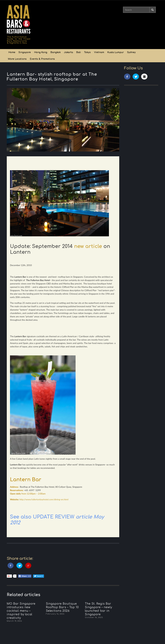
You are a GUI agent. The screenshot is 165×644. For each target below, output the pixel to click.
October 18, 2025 (94, 617)
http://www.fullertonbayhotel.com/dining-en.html (44, 499)
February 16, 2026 (55, 614)
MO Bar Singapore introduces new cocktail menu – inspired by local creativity (21, 611)
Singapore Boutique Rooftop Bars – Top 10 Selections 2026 (62, 607)
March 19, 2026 (14, 621)
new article (89, 246)
